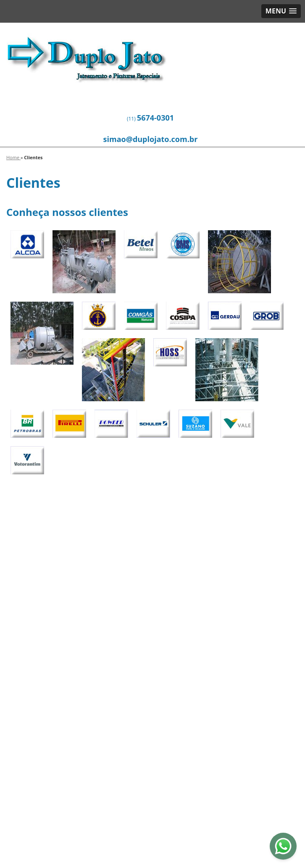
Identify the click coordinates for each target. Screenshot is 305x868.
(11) (150, 118)
